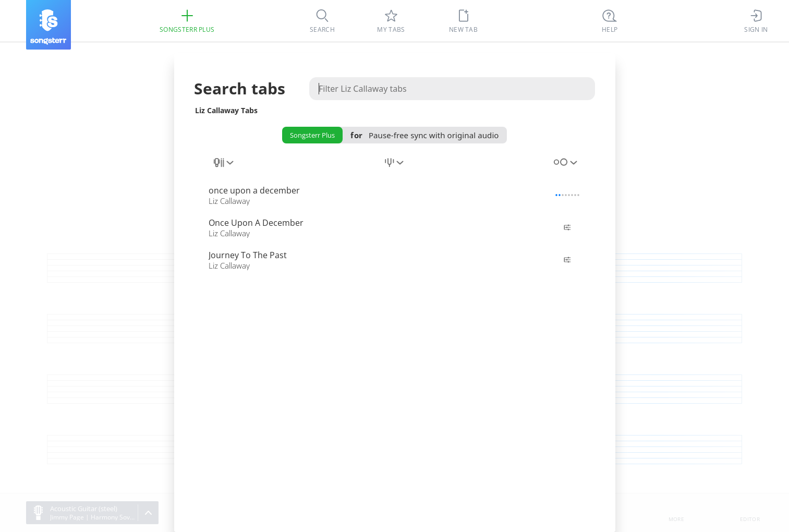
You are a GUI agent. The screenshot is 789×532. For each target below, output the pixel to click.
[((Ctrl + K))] (610, 21)
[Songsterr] (48, 25)
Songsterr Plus (312, 135)
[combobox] (224, 168)
